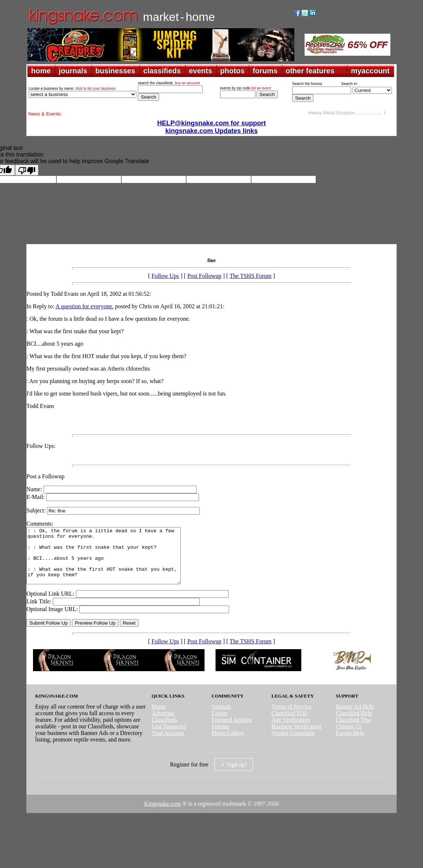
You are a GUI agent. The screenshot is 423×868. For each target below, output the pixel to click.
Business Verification (297, 737)
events (200, 71)
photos (233, 71)
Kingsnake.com (162, 815)
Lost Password (169, 737)
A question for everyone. (85, 306)
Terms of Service (292, 718)
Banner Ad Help (355, 718)
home (41, 71)
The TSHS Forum (250, 276)
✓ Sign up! (234, 775)
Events (220, 724)
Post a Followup (45, 476)
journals (73, 71)
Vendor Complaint (293, 744)
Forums (220, 737)
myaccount (370, 71)
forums (265, 71)
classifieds (162, 71)
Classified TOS (290, 724)
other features (310, 71)
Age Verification (291, 731)
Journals (221, 718)
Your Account (168, 744)
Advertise (163, 724)
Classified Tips (353, 731)
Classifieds (164, 731)
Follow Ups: (41, 446)
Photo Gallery (228, 744)
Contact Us (349, 737)
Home (159, 718)
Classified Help (354, 724)
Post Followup (204, 276)
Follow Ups (165, 276)
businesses (115, 71)
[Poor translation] (27, 170)
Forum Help (350, 744)
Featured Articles (232, 731)
